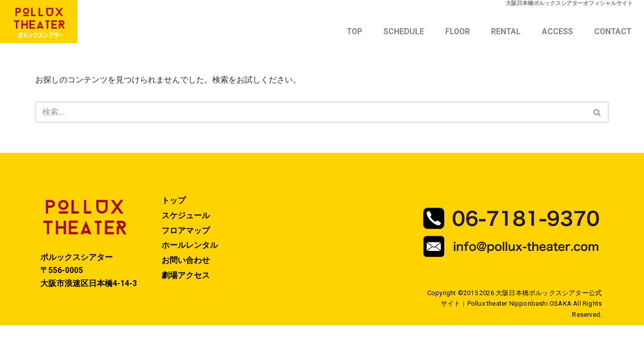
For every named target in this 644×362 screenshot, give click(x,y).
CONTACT (613, 31)
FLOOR (458, 31)
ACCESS (557, 31)
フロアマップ (186, 267)
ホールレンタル (190, 282)
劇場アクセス (186, 312)
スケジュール (186, 252)
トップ (174, 237)
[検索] (311, 113)
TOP (354, 31)
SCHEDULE (404, 31)
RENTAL (506, 31)
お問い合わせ (186, 297)
